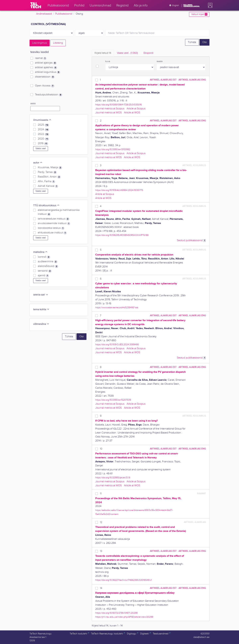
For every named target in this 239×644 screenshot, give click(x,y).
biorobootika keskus (51, 228)
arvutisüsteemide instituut (54, 223)
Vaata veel (41, 148)
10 (101, 449)
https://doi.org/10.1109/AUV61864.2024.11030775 (119, 190)
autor (38, 163)
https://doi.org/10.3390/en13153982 (113, 149)
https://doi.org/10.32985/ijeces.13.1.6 (113, 478)
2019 (43, 143)
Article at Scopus (136, 109)
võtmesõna (41, 324)
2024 (43, 130)
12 (101, 522)
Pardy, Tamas (47, 172)
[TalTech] (36, 5)
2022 (43, 134)
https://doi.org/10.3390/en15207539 (113, 400)
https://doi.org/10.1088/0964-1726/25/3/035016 (119, 105)
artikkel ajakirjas (46, 63)
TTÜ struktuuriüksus (46, 205)
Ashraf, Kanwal (48, 186)
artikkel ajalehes (46, 68)
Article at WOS (132, 113)
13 (101, 551)
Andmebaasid (44, 14)
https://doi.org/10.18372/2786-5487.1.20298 (116, 613)
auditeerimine (48, 262)
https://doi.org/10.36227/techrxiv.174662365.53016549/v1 (123, 580)
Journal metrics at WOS (108, 113)
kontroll (44, 257)
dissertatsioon (45, 77)
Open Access (45, 86)
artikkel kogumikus (48, 72)
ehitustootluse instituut (52, 233)
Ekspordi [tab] (148, 53)
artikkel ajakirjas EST (163, 80)
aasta (33, 104)
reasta (159, 61)
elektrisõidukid (48, 266)
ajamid (43, 276)
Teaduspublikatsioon (49, 95)
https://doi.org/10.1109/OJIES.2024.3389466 (117, 344)
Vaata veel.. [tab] (127, 53)
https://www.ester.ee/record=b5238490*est (117, 307)
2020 (43, 139)
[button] (209, 5)
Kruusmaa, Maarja (50, 168)
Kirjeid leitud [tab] (103, 53)
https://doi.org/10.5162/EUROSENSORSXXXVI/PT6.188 (122, 235)
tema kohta (41, 309)
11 (101, 494)
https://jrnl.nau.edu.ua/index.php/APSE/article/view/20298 (124, 617)
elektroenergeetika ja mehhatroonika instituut (59, 212)
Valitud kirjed (199, 14)
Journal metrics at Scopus (110, 109)
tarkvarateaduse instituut (54, 219)
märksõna (40, 252)
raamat (41, 58)
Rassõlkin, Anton (49, 177)
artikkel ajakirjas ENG (192, 80)
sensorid (45, 271)
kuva (108, 61)
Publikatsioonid (64, 14)
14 (101, 588)
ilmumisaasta (42, 120)
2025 (43, 125)
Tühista (192, 42)
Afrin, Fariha (46, 181)
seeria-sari (41, 295)
